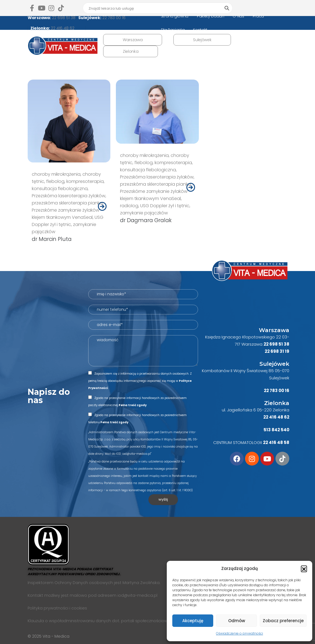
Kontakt (200, 30)
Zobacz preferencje (283, 621)
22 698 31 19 (277, 351)
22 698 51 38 (63, 18)
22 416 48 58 (276, 442)
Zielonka (131, 51)
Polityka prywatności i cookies (57, 608)
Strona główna (175, 16)
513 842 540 (276, 430)
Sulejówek (202, 40)
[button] (304, 569)
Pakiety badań (210, 16)
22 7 (268, 391)
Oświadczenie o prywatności (239, 633)
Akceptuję (193, 621)
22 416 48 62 (62, 28)
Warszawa (133, 40)
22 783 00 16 (113, 18)
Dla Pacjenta (173, 30)
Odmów (237, 621)
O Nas (238, 16)
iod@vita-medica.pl (137, 595)
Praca (258, 16)
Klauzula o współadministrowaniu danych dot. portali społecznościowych (101, 621)
